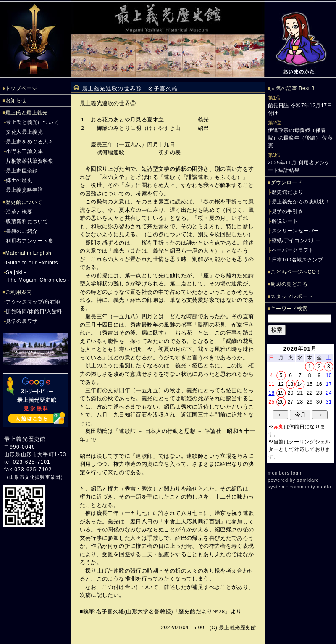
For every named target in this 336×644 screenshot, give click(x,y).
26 (281, 402)
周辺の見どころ (289, 284)
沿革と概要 (19, 212)
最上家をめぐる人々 (30, 142)
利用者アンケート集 (30, 241)
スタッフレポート (292, 296)
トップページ (21, 88)
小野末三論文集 (24, 151)
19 (281, 393)
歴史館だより (288, 192)
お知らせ (16, 100)
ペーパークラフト (293, 250)
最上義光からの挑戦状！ (301, 202)
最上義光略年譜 (24, 190)
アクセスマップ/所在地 (33, 302)
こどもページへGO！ (296, 272)
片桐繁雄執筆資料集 (30, 161)
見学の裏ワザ (22, 321)
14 (300, 384)
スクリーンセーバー (295, 231)
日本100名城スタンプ (298, 260)
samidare (308, 480)
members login (286, 473)
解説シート (285, 221)
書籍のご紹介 (22, 231)
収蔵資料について (27, 222)
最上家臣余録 (22, 171)
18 (271, 393)
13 (291, 384)
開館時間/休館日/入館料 (34, 311)
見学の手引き (288, 211)
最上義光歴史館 (25, 439)
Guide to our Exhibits (32, 263)
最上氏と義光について (32, 122)
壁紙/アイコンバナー (296, 240)
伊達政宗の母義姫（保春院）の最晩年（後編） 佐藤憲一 (301, 138)
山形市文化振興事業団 (35, 477)
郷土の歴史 (19, 180)
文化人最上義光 (24, 132)
